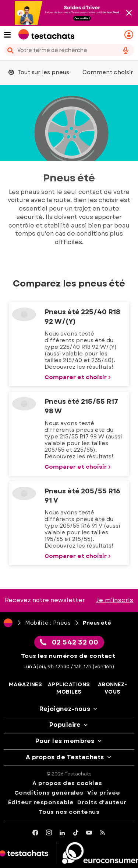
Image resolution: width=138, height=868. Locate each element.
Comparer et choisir (78, 377)
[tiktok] (76, 833)
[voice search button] (125, 50)
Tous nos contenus (69, 812)
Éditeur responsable (41, 802)
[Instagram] (49, 833)
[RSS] (103, 833)
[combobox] (69, 50)
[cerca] (59, 50)
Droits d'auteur (102, 802)
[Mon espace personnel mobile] (130, 35)
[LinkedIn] (62, 833)
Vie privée (104, 793)
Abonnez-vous (113, 688)
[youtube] (89, 833)
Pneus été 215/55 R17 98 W (81, 406)
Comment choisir (108, 72)
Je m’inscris (115, 600)
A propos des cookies (67, 783)
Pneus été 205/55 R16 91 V (82, 496)
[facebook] (36, 833)
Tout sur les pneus (39, 72)
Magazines (26, 685)
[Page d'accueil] (8, 623)
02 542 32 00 (69, 642)
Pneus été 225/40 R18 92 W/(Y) (82, 317)
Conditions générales (49, 793)
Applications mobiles (69, 688)
